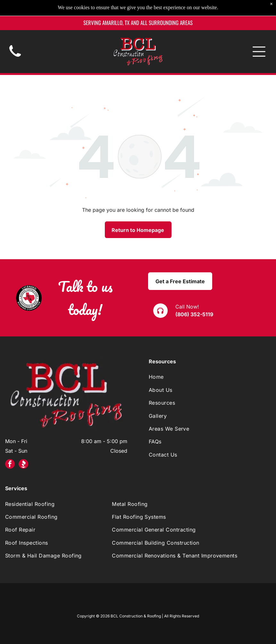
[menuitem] (210, 377)
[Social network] (23, 465)
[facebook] (10, 465)
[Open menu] (259, 36)
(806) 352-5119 (194, 314)
